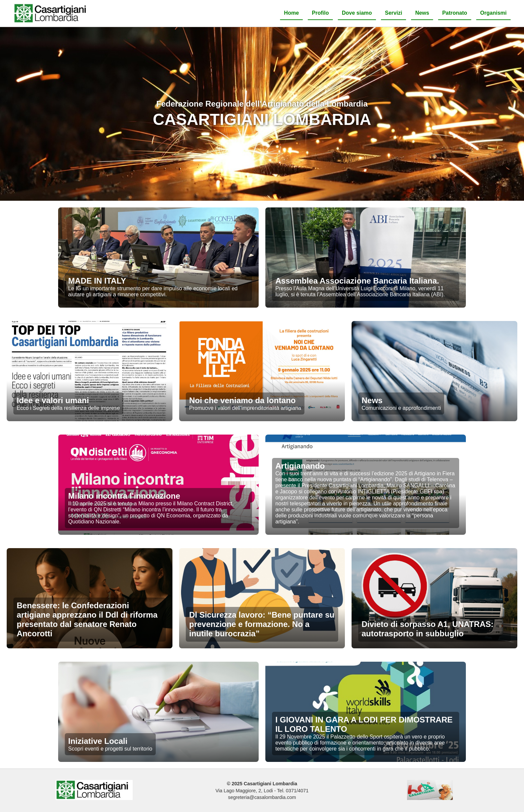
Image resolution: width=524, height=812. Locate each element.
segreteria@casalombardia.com (262, 797)
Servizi (394, 13)
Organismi (493, 13)
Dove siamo (357, 13)
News (422, 13)
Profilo (320, 13)
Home (291, 13)
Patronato (455, 13)
